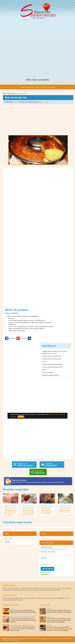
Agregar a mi (25, 465)
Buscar (7, 542)
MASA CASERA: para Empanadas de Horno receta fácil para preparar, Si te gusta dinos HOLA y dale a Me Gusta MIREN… (59, 620)
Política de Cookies (54, 414)
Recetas (53, 87)
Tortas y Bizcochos (30, 87)
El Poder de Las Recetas (38, 11)
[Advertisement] (38, 35)
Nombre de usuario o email (48, 552)
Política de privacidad (13, 640)
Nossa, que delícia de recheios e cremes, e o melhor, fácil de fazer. (65, 510)
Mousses (14, 507)
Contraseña (44, 558)
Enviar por (40, 472)
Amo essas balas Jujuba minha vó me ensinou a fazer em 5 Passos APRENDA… (47, 511)
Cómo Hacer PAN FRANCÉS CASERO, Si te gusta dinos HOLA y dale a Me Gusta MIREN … (60, 611)
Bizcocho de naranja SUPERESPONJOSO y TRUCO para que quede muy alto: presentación (23, 611)
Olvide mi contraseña (45, 573)
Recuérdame (45, 564)
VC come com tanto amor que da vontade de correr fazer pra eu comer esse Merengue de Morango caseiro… (29, 512)
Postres (38, 87)
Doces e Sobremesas (24, 617)
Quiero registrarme (45, 574)
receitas (16, 102)
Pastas (48, 87)
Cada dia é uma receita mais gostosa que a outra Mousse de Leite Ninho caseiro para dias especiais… (11, 512)
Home (23, 87)
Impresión (51, 465)
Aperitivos (43, 87)
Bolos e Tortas (11, 94)
